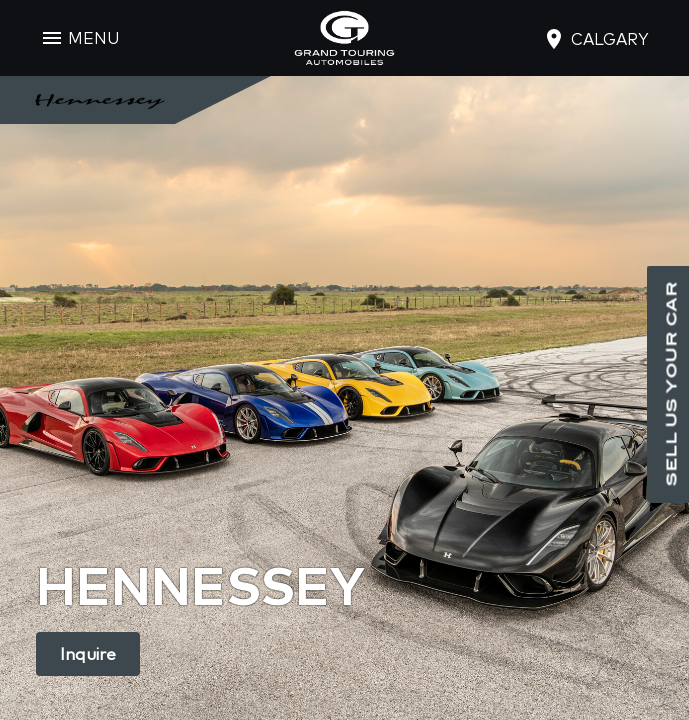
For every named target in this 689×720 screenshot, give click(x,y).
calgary (610, 39)
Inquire (88, 653)
